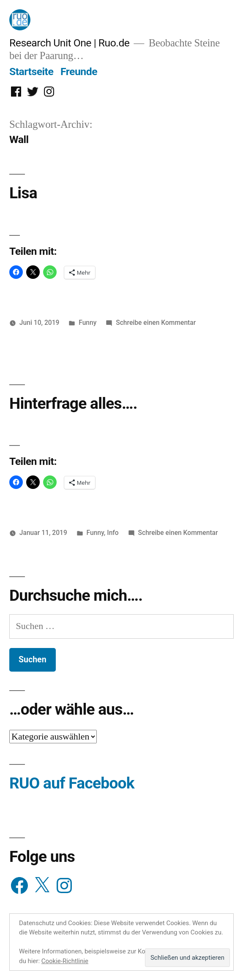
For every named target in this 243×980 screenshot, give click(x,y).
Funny (87, 323)
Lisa (23, 193)
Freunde (79, 72)
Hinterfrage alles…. (73, 404)
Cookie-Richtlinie (65, 961)
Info (113, 533)
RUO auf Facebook (72, 783)
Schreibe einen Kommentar (156, 323)
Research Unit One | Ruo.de (69, 43)
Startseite (31, 72)
